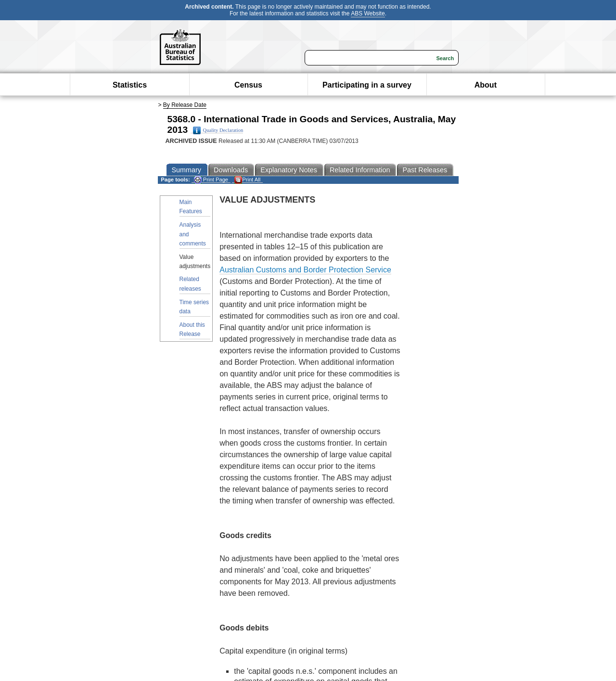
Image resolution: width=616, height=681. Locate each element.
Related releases (190, 284)
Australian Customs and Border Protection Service (305, 270)
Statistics (130, 85)
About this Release (192, 329)
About (486, 85)
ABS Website (368, 13)
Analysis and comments (193, 234)
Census (248, 85)
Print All (247, 180)
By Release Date (185, 105)
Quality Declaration (218, 130)
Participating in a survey (367, 85)
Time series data (194, 307)
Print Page (211, 180)
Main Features (191, 207)
